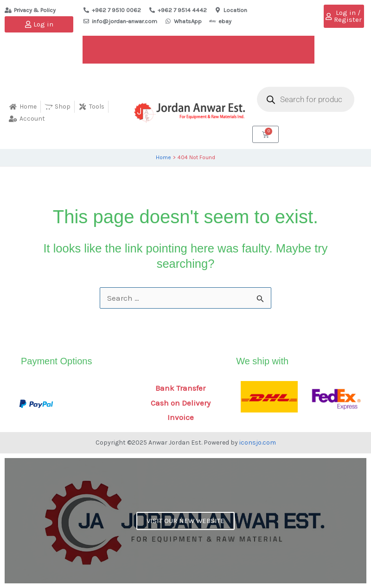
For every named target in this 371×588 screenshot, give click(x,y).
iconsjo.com (258, 443)
